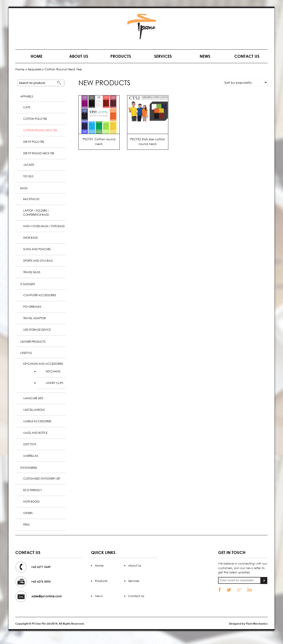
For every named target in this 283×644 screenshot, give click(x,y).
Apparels (35, 69)
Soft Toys (30, 444)
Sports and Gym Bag (38, 261)
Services (163, 56)
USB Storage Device (37, 330)
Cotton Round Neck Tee (40, 130)
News (205, 56)
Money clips (55, 383)
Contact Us (247, 56)
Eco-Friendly (33, 490)
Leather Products (33, 342)
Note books (31, 502)
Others (28, 513)
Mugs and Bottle (35, 433)
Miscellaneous (34, 410)
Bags (24, 188)
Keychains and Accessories (43, 364)
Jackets (29, 165)
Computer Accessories (40, 295)
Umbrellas (31, 456)
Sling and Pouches (37, 249)
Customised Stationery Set (42, 479)
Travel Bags (32, 272)
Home (37, 56)
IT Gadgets (28, 284)
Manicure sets (33, 398)
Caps (27, 107)
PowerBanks (32, 307)
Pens (26, 525)
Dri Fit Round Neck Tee (39, 153)
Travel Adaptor (34, 318)
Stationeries (29, 468)
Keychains (53, 371)
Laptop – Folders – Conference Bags (36, 213)
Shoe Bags (31, 238)
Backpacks (31, 199)
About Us (79, 56)
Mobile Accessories (37, 421)
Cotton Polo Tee (35, 119)
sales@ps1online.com (47, 596)
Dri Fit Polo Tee (34, 142)
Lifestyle (26, 353)
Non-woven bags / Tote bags (44, 226)
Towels (28, 176)
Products (121, 56)
